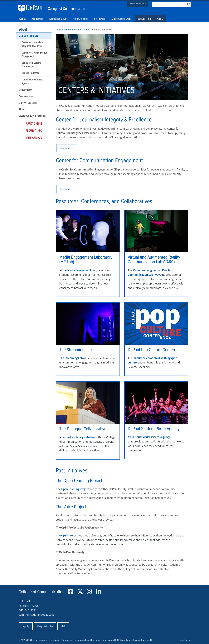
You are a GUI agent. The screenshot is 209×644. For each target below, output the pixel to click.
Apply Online (34, 124)
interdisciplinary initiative (79, 437)
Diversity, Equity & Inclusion (32, 116)
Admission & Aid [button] (58, 19)
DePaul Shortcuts (137, 4)
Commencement (27, 96)
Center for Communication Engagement (34, 55)
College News (26, 90)
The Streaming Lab (71, 358)
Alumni (22, 109)
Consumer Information (102, 640)
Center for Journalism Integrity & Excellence (32, 44)
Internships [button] (100, 19)
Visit (63, 626)
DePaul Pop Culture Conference (31, 65)
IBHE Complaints (123, 640)
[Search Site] (171, 5)
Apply (160, 19)
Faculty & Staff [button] (80, 19)
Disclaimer (55, 640)
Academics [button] (37, 19)
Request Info (144, 19)
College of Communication (66, 9)
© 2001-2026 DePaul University (33, 640)
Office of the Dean (28, 103)
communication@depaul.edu (37, 615)
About (23, 30)
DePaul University (32, 8)
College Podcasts (30, 73)
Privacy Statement (142, 640)
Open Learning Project (75, 489)
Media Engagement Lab (82, 270)
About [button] (22, 19)
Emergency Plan (82, 640)
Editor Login (185, 640)
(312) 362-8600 (27, 610)
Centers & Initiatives (29, 36)
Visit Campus (34, 138)
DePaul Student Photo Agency (32, 82)
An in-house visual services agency (149, 437)
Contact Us (67, 640)
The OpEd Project (67, 535)
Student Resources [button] (121, 19)
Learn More (67, 148)
